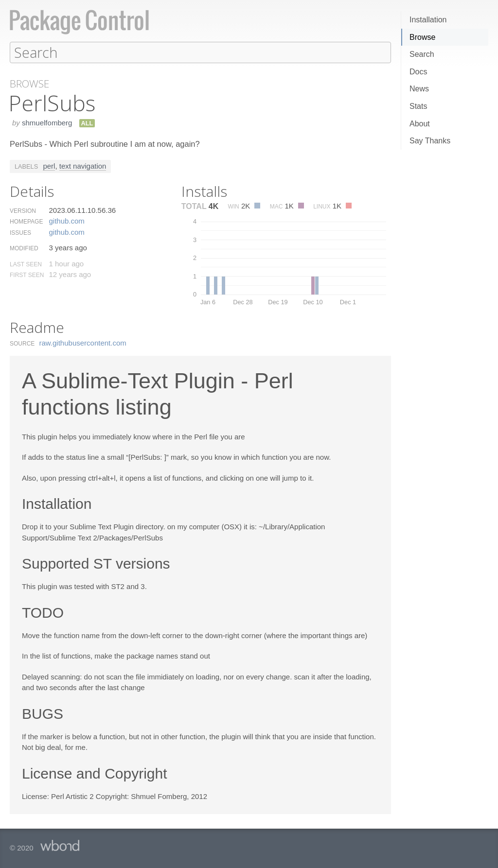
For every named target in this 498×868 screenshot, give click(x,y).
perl (49, 165)
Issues (20, 232)
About (420, 124)
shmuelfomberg (47, 122)
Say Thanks (430, 141)
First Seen (27, 275)
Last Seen (26, 264)
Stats (418, 106)
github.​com (66, 220)
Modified (24, 248)
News (419, 89)
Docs (418, 72)
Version (23, 210)
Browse (422, 37)
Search (422, 54)
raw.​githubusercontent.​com (83, 342)
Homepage (26, 221)
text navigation (83, 165)
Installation (428, 20)
